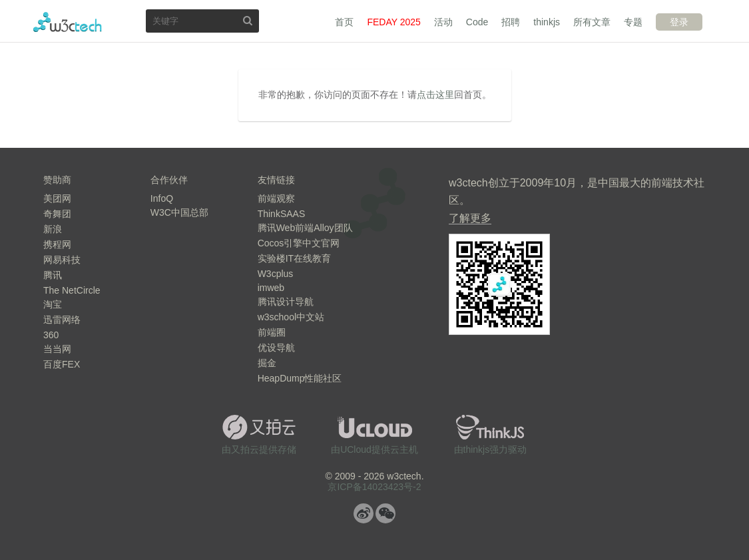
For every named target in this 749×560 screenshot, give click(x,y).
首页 (344, 22)
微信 (385, 513)
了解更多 (470, 218)
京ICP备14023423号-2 (374, 487)
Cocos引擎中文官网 (299, 243)
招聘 (511, 22)
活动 (443, 22)
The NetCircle (72, 290)
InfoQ (162, 198)
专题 (633, 22)
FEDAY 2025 (393, 22)
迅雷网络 (62, 320)
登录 (679, 22)
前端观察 (276, 198)
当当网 (57, 349)
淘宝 (53, 304)
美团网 (57, 198)
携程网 (57, 244)
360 (51, 335)
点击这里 (435, 95)
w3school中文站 (291, 317)
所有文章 (592, 22)
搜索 (248, 20)
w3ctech (68, 22)
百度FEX (62, 364)
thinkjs (547, 22)
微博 (364, 513)
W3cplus (276, 274)
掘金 (267, 363)
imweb (271, 288)
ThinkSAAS (282, 214)
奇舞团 (57, 214)
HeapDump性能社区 (300, 378)
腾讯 (53, 275)
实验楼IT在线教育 (294, 258)
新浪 (53, 229)
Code (477, 22)
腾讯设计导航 (286, 302)
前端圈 (272, 332)
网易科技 (62, 260)
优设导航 (276, 348)
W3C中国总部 (179, 212)
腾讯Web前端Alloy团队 (305, 228)
